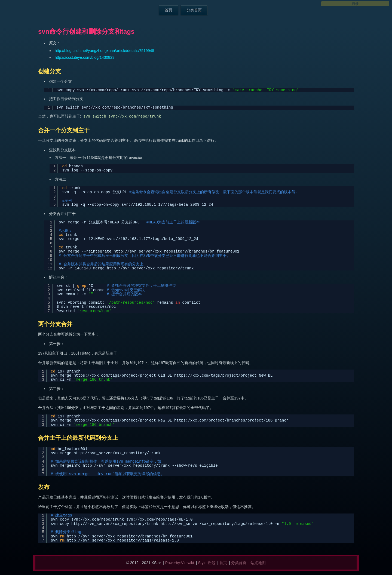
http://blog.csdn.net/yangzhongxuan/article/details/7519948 (104, 51)
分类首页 (194, 10)
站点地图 (258, 563)
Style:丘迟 (207, 563)
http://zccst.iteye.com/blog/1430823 (85, 57)
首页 (169, 10)
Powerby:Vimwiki (180, 563)
